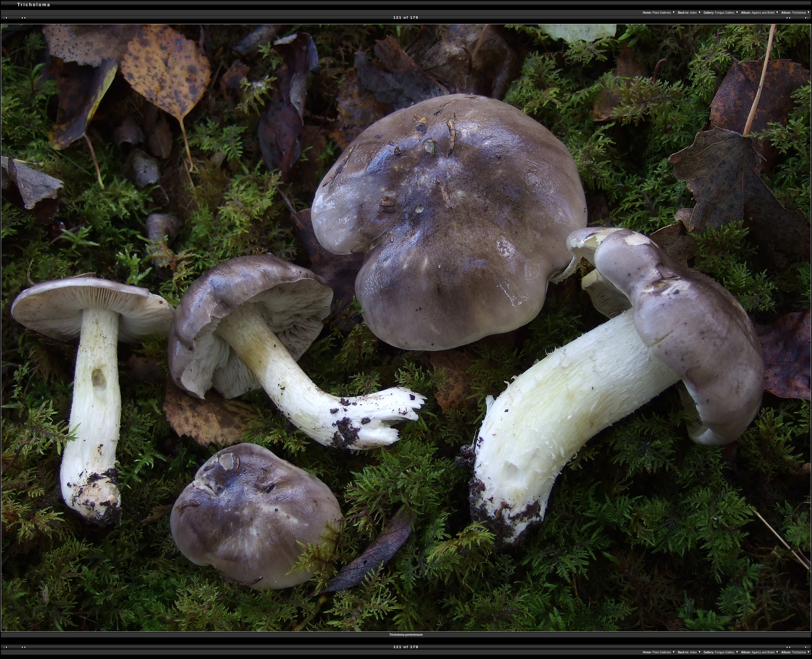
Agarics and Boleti (765, 13)
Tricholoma (801, 13)
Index (695, 13)
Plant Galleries (664, 13)
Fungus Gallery (727, 13)
